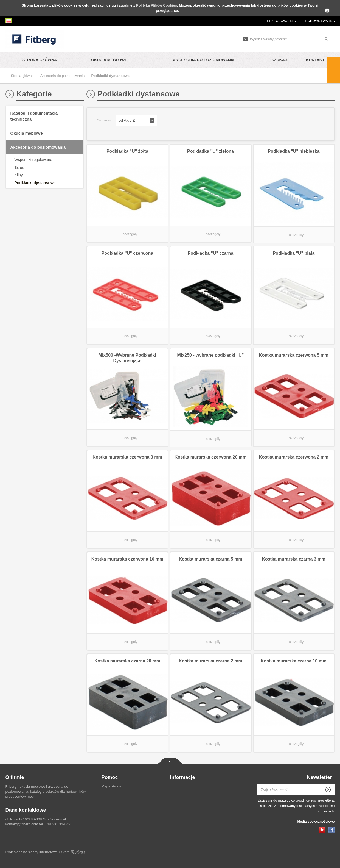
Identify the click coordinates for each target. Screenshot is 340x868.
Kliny (19, 175)
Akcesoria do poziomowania (204, 60)
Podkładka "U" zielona (210, 151)
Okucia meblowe (109, 60)
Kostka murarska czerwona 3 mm (127, 457)
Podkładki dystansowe (35, 183)
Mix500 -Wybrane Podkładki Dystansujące (127, 358)
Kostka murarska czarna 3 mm (293, 559)
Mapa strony (111, 786)
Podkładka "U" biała (294, 253)
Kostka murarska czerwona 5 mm (293, 355)
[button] (136, 120)
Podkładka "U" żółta (127, 151)
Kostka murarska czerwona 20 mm (210, 457)
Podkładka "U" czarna (210, 253)
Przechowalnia (281, 21)
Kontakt (315, 60)
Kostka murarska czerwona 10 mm (127, 559)
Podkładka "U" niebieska (294, 151)
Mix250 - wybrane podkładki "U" (211, 355)
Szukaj (279, 60)
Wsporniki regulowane (33, 160)
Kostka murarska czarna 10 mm (294, 661)
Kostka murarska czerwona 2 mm (293, 457)
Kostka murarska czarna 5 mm (210, 559)
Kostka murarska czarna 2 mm (210, 661)
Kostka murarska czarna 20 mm (127, 661)
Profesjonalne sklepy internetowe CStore (38, 852)
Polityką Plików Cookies (157, 5)
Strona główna (40, 60)
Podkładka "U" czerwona (127, 253)
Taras (19, 167)
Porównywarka (320, 21)
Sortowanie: (105, 120)
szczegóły (130, 234)
